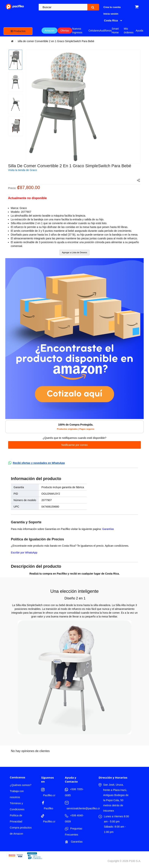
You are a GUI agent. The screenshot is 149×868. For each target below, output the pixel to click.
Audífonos (106, 31)
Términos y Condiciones (17, 806)
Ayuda (139, 31)
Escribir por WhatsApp (24, 553)
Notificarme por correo (75, 445)
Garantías (108, 529)
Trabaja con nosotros (17, 794)
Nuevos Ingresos (77, 31)
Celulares (94, 31)
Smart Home (115, 31)
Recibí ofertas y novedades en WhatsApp (39, 463)
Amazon (49, 31)
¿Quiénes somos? (21, 785)
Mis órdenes (129, 31)
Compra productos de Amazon (21, 831)
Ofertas (65, 31)
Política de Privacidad (16, 818)
